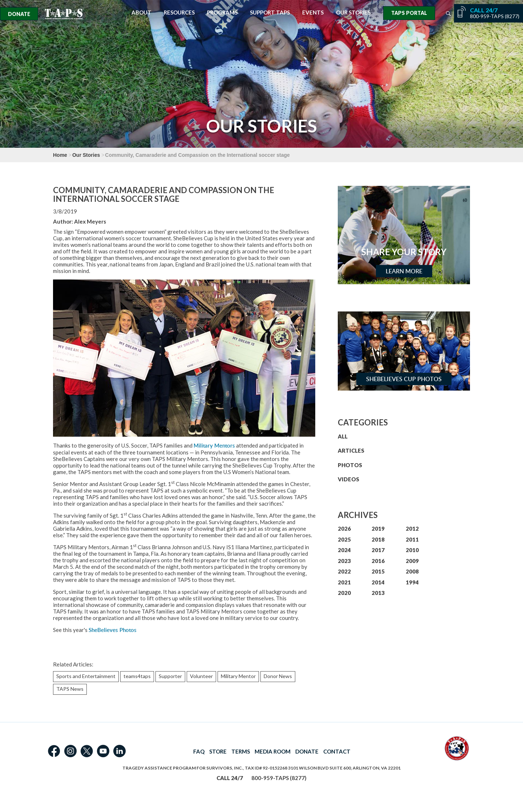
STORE (218, 751)
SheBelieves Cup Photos (404, 379)
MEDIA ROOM (273, 751)
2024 (344, 550)
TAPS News (70, 689)
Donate (19, 14)
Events (313, 13)
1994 (412, 582)
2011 (412, 539)
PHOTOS (350, 465)
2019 (378, 529)
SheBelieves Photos (113, 630)
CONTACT (337, 751)
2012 (412, 529)
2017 (378, 550)
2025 (344, 539)
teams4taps (137, 676)
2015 (378, 571)
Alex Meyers (90, 221)
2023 (344, 561)
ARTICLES (351, 450)
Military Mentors (214, 446)
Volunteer (201, 676)
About (141, 13)
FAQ (199, 751)
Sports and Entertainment (86, 676)
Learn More (404, 271)
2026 (344, 529)
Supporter (170, 676)
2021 (344, 582)
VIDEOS (348, 479)
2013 (378, 593)
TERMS (241, 751)
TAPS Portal (409, 13)
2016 (378, 561)
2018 (378, 539)
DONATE (307, 751)
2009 (412, 561)
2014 (378, 582)
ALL (343, 436)
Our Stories (353, 13)
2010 (412, 550)
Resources (179, 13)
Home (60, 155)
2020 (344, 593)
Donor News (278, 676)
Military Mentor (238, 676)
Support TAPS (270, 13)
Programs (222, 13)
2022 (344, 571)
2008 (412, 571)
